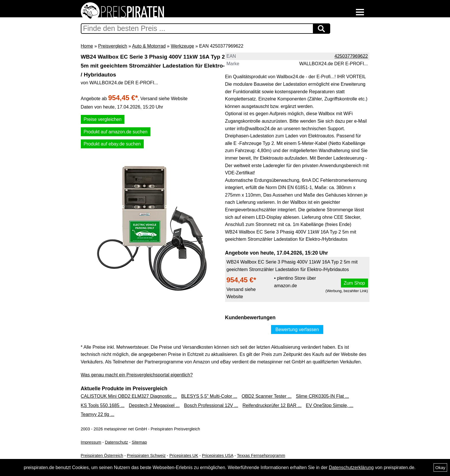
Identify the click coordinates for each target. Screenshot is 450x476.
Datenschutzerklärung (351, 467)
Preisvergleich (113, 46)
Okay (440, 467)
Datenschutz (116, 442)
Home (87, 46)
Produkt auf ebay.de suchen (112, 144)
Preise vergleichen (103, 119)
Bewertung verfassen (297, 330)
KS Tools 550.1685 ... (103, 405)
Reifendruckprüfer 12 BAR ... (272, 405)
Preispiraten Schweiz (146, 456)
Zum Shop (354, 283)
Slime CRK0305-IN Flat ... (322, 396)
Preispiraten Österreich (102, 456)
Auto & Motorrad (149, 46)
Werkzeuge (183, 46)
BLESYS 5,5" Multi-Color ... (209, 396)
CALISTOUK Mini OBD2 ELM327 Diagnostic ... (129, 396)
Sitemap (139, 442)
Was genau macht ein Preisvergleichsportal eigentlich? (137, 375)
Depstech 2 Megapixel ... (154, 405)
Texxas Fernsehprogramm (261, 456)
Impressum (91, 442)
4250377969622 (351, 56)
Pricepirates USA (217, 456)
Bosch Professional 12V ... (211, 405)
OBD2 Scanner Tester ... (267, 396)
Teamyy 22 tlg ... (98, 414)
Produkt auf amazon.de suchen (116, 132)
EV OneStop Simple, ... (330, 405)
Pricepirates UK (184, 456)
